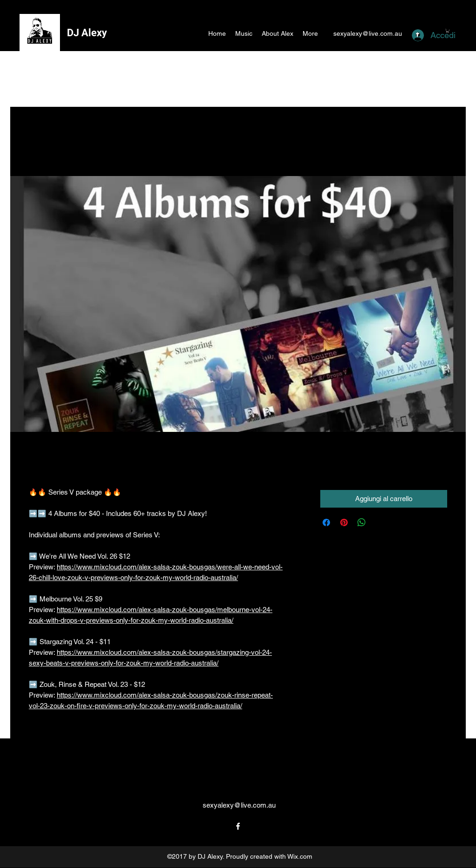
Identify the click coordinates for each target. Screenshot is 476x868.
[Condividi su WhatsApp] (362, 522)
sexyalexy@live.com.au (368, 33)
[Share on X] (379, 522)
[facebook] (238, 826)
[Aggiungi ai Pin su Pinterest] (344, 522)
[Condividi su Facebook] (326, 522)
